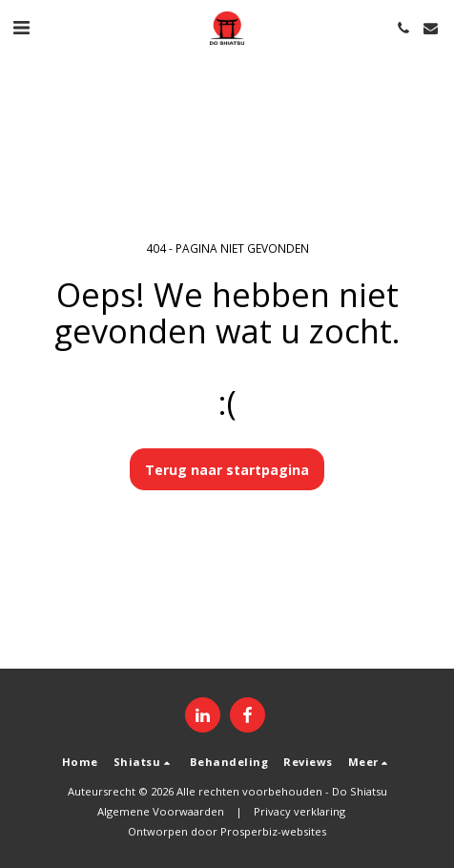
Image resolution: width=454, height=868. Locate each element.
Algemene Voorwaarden (161, 811)
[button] (21, 27)
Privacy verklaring (299, 811)
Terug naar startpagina (227, 470)
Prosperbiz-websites (273, 831)
